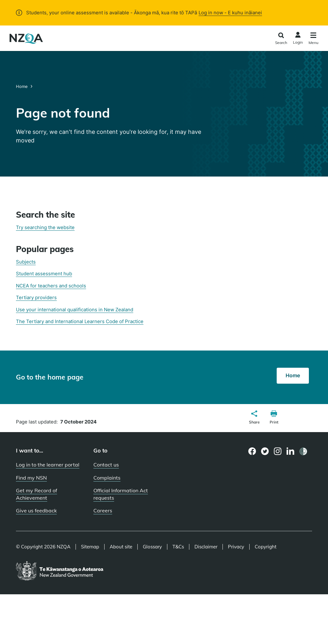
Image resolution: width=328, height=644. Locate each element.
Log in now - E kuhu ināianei (230, 13)
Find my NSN (31, 478)
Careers (103, 510)
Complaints (107, 478)
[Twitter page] (265, 451)
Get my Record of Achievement (36, 494)
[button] (254, 418)
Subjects (26, 262)
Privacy (236, 547)
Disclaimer (206, 547)
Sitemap (90, 547)
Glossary (152, 547)
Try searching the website (45, 227)
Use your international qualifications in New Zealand (75, 310)
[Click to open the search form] (281, 39)
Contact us (106, 465)
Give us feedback (36, 510)
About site (121, 547)
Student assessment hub (44, 274)
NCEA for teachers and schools (51, 286)
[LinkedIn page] (291, 451)
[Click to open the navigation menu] (313, 39)
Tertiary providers (36, 297)
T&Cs (178, 547)
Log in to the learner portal (48, 465)
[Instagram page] (278, 451)
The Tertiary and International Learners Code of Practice (80, 321)
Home (22, 86)
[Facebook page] (252, 451)
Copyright (266, 547)
